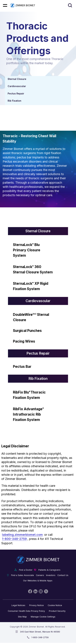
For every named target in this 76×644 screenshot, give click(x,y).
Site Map (22, 617)
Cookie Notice (55, 605)
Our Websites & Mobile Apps (38, 581)
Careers (40, 575)
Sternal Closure (17, 79)
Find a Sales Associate (23, 575)
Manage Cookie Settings (43, 617)
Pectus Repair (16, 93)
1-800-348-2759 (14, 539)
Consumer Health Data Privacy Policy (26, 611)
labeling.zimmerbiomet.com (22, 535)
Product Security (57, 611)
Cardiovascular (17, 86)
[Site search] (70, 5)
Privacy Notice (37, 605)
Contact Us (63, 575)
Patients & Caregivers (49, 570)
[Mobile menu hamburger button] (5, 5)
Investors (51, 575)
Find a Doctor (26, 570)
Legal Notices (18, 605)
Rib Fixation (14, 101)
